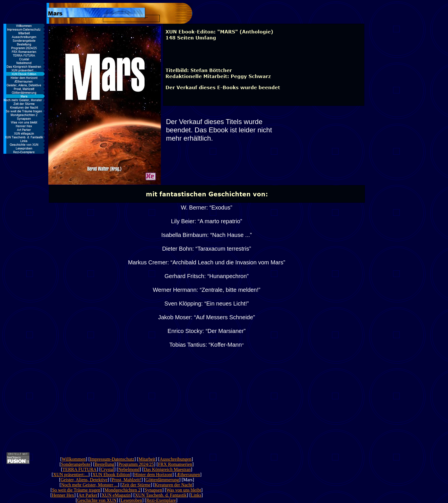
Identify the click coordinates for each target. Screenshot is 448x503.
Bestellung (104, 464)
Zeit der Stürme (136, 485)
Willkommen (74, 459)
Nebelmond (129, 469)
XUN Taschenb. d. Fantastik (161, 495)
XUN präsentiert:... (71, 475)
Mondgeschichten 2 (123, 490)
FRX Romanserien (175, 464)
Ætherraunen (188, 475)
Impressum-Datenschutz (112, 459)
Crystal (107, 469)
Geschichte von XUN (97, 500)
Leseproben (132, 500)
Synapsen (153, 490)
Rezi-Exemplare (161, 500)
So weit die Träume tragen (76, 490)
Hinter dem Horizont (153, 475)
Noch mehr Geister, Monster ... (89, 485)
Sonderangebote (76, 464)
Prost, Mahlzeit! (126, 480)
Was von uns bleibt (184, 490)
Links (196, 495)
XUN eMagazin (116, 495)
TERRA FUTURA (80, 469)
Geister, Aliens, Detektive (84, 480)
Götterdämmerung (162, 480)
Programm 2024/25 (136, 464)
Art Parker (88, 495)
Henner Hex (63, 495)
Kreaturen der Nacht (174, 485)
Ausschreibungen (176, 459)
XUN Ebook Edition (111, 475)
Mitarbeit (147, 459)
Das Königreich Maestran (167, 469)
